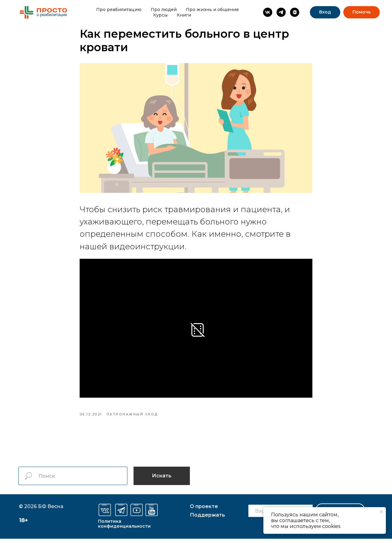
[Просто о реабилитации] (268, 12)
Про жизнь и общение (212, 10)
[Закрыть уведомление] (381, 512)
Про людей (164, 10)
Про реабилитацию (119, 10)
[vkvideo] (295, 12)
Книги (184, 15)
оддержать (207, 519)
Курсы (160, 15)
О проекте (204, 511)
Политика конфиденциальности (124, 528)
